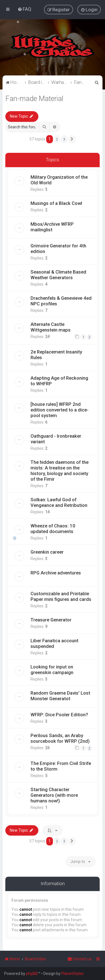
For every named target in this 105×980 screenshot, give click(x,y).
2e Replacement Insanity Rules (56, 354)
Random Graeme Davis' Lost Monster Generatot (60, 695)
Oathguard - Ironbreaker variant (56, 438)
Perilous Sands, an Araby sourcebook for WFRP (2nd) (60, 737)
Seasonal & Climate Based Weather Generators (58, 274)
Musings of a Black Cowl (56, 202)
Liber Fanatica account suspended (54, 643)
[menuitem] (25, 9)
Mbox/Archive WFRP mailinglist (52, 226)
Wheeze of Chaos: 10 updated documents (53, 528)
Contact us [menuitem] (80, 959)
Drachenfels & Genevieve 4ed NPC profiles (61, 300)
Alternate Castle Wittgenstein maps (51, 326)
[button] (72, 138)
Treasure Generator (51, 619)
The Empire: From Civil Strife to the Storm (61, 765)
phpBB (32, 974)
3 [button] (64, 138)
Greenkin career (47, 551)
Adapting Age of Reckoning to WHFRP (59, 380)
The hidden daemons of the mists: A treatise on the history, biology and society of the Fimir (60, 470)
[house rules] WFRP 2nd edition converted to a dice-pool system (60, 409)
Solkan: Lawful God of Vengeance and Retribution (59, 502)
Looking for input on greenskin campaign (52, 669)
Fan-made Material (34, 98)
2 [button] (57, 138)
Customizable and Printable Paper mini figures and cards (61, 596)
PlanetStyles (73, 974)
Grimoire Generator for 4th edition (58, 248)
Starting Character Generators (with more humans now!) (54, 794)
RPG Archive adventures (56, 572)
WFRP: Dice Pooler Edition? (59, 714)
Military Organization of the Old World (59, 179)
